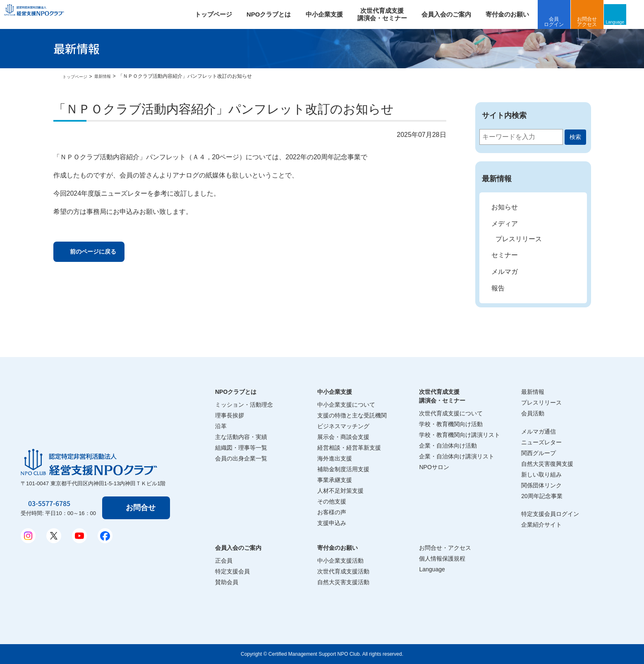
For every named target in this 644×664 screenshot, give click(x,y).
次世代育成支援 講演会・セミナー (393, 14)
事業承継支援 (335, 480)
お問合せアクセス (598, 22)
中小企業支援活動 (340, 561)
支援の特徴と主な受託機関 (352, 415)
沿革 (221, 426)
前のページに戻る (103, 253)
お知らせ (505, 207)
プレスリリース (519, 239)
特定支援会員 (232, 571)
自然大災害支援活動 (343, 582)
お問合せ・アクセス (445, 548)
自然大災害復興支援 (547, 464)
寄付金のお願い (518, 14)
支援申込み (332, 523)
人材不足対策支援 (340, 491)
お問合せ (142, 508)
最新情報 (109, 76)
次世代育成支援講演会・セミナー (442, 396)
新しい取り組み (541, 475)
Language (629, 22)
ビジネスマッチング (343, 426)
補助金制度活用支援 (343, 469)
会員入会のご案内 (457, 14)
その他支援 (332, 501)
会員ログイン (565, 22)
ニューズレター (541, 442)
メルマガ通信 (539, 431)
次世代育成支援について (451, 413)
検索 (575, 137)
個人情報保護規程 (442, 559)
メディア (505, 224)
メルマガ (505, 272)
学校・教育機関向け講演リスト (460, 435)
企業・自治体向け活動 (448, 446)
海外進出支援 (335, 458)
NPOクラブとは (280, 14)
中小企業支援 (335, 14)
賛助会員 (227, 582)
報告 (498, 288)
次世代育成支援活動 (343, 571)
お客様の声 (332, 512)
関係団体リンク (541, 485)
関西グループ (539, 453)
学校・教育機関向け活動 (451, 424)
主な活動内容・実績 (241, 437)
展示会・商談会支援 (343, 437)
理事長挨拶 (230, 415)
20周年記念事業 (542, 496)
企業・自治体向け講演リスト (457, 456)
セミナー (505, 255)
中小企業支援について (346, 405)
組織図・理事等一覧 (241, 448)
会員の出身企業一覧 (241, 458)
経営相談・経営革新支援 (349, 448)
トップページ (224, 14)
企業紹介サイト (541, 525)
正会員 (224, 561)
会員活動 (533, 413)
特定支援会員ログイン (550, 514)
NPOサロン (434, 467)
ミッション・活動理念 (244, 405)
